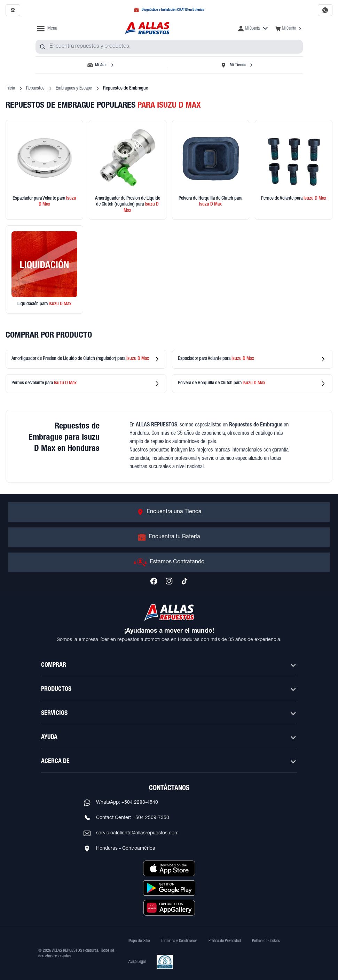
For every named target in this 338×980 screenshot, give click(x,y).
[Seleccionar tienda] (237, 65)
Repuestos (35, 88)
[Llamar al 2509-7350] (13, 10)
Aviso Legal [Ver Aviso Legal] (137, 962)
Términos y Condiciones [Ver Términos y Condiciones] (179, 941)
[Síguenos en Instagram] (169, 581)
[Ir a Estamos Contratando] (169, 562)
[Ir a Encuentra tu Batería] (169, 537)
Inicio (10, 88)
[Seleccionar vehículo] (102, 65)
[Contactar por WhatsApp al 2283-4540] (325, 10)
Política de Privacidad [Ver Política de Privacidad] (225, 941)
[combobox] (169, 47)
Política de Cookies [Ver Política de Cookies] (266, 941)
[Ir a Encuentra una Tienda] (169, 512)
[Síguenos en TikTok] (184, 581)
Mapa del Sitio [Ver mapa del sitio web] (139, 941)
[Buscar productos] (42, 47)
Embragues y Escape (74, 88)
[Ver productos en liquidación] (44, 269)
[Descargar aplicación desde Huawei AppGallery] (169, 908)
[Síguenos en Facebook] (154, 581)
